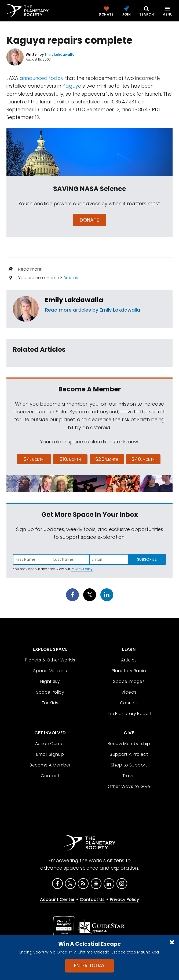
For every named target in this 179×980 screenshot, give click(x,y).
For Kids (50, 703)
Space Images (129, 681)
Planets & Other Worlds (50, 660)
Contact (50, 776)
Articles (71, 278)
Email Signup (50, 754)
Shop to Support (129, 765)
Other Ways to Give (129, 786)
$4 (34, 459)
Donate (90, 220)
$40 (143, 459)
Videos (129, 692)
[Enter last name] (70, 559)
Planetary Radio (129, 671)
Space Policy (50, 692)
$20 (107, 459)
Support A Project (129, 754)
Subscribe (147, 559)
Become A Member (50, 765)
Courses (129, 703)
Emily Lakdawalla (74, 300)
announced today (42, 78)
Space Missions (50, 671)
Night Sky (50, 681)
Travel (129, 776)
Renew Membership (129, 744)
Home (53, 278)
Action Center (50, 744)
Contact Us (92, 899)
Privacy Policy (82, 569)
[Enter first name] (32, 559)
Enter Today (90, 966)
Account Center (57, 899)
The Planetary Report (129, 714)
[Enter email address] (109, 559)
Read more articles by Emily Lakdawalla (93, 310)
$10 (70, 459)
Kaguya (72, 86)
